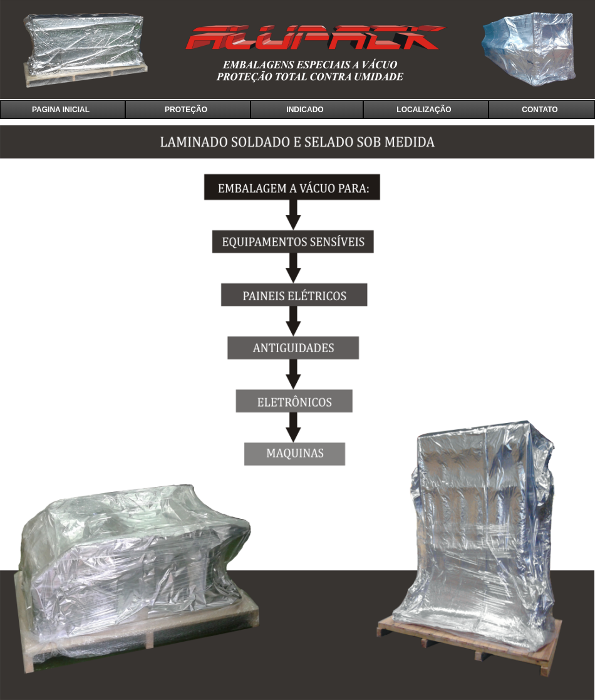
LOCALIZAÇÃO (424, 110)
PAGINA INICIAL (61, 110)
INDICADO (305, 110)
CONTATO (540, 110)
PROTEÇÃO (186, 110)
